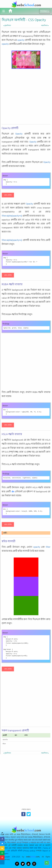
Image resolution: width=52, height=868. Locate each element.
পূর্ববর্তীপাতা (7, 26)
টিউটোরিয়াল (45, 11)
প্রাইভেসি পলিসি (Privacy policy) (23, 851)
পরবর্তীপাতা (45, 26)
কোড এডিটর (8, 195)
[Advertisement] (26, 97)
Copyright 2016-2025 (11, 857)
